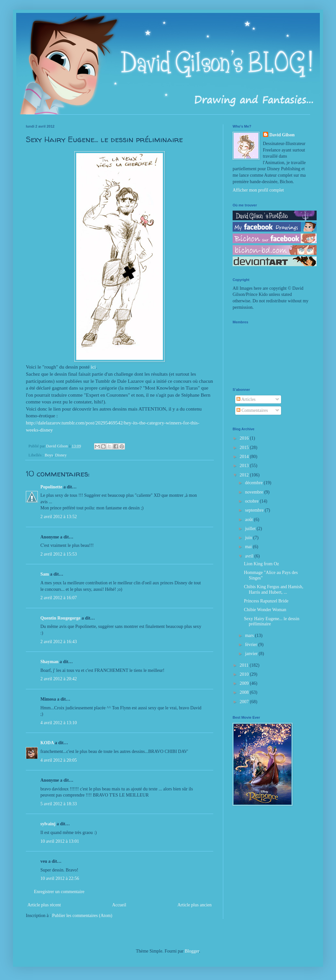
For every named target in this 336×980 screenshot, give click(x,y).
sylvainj (48, 824)
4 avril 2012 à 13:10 (59, 723)
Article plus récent (44, 905)
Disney (61, 455)
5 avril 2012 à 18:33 (59, 804)
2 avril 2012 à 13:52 (59, 517)
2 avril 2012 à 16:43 (59, 642)
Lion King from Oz (261, 564)
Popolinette (51, 487)
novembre (254, 492)
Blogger (192, 951)
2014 (245, 457)
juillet (251, 529)
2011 (245, 665)
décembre (254, 483)
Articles (246, 399)
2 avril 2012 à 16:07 (59, 598)
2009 (245, 683)
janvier (252, 654)
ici (93, 367)
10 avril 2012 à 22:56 (60, 878)
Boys (49, 455)
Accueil (119, 905)
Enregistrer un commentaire (59, 892)
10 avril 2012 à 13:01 (60, 841)
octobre (252, 501)
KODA (47, 743)
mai (249, 547)
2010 (245, 674)
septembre (255, 510)
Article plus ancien (194, 905)
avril (250, 556)
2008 (245, 692)
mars (250, 636)
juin (249, 538)
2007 (245, 702)
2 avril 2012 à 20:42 (59, 679)
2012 (245, 475)
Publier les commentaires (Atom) (82, 916)
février (252, 645)
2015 (245, 448)
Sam (45, 574)
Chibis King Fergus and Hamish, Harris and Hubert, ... (274, 589)
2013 (245, 466)
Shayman (49, 662)
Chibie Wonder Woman (265, 610)
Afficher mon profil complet (258, 190)
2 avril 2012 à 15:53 (59, 554)
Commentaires (252, 410)
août (249, 520)
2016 (245, 438)
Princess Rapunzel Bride (266, 601)
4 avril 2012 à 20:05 (59, 760)
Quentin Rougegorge (60, 618)
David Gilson (282, 135)
